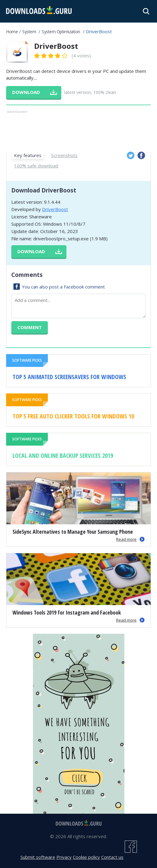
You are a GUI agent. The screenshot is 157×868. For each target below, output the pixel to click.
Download (31, 251)
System (29, 32)
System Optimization (61, 32)
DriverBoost (55, 209)
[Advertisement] (78, 130)
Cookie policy (86, 857)
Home (12, 32)
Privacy (64, 857)
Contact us (112, 857)
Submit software (38, 857)
